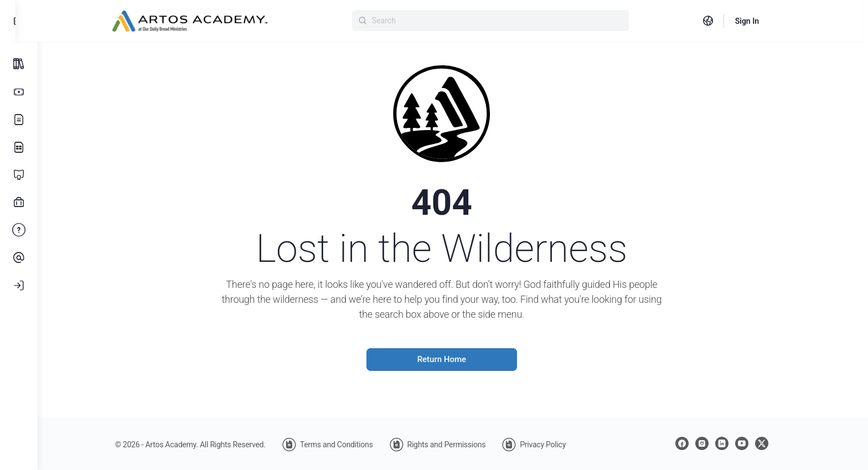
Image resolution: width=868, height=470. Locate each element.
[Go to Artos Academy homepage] (204, 20)
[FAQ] (19, 230)
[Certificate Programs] (19, 175)
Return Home (453, 359)
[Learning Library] (19, 147)
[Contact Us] (19, 258)
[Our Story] (19, 120)
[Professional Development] (19, 203)
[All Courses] (19, 64)
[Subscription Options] (19, 92)
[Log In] (19, 286)
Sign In (761, 21)
